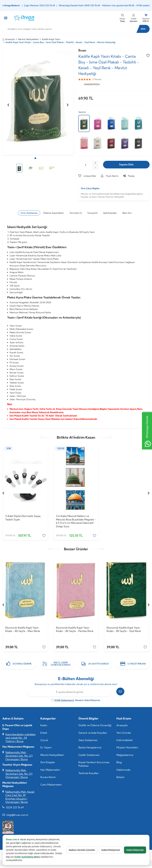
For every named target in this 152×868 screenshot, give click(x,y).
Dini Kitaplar (48, 764)
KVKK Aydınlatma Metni (35, 857)
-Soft (60, 865)
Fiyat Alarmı (110, 176)
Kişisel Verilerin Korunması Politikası (94, 766)
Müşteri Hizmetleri (127, 749)
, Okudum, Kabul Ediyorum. (76, 702)
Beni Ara (127, 213)
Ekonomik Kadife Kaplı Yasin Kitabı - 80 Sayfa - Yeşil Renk (124, 630)
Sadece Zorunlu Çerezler (80, 850)
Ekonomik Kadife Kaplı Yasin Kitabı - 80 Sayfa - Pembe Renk (75, 630)
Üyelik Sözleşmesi (89, 757)
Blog (119, 764)
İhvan (82, 50)
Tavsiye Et (92, 213)
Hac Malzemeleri (50, 772)
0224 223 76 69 (15, 809)
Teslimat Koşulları (89, 775)
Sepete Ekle (126, 165)
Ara (142, 29)
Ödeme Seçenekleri (53, 213)
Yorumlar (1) (76, 213)
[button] (35, 158)
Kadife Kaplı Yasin (51, 39)
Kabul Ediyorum (135, 850)
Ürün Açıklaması (29, 213)
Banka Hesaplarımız (90, 749)
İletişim (121, 779)
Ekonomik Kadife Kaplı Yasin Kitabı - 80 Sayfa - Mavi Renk (23, 630)
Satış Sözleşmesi (88, 742)
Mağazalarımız (125, 757)
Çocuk (44, 742)
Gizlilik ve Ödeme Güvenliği (95, 727)
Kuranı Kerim (48, 779)
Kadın (44, 727)
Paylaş (129, 176)
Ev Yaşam (46, 749)
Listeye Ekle (87, 176)
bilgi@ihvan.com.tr (18, 817)
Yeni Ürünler (124, 735)
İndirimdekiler (125, 742)
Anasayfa (9, 39)
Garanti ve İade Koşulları (93, 735)
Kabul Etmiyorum (110, 850)
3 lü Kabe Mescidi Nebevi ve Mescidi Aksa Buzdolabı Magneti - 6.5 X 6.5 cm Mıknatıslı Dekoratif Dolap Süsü (76, 521)
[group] (38, 102)
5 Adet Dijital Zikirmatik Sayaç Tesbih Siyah (23, 518)
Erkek (44, 735)
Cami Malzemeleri (51, 787)
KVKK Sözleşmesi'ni (64, 702)
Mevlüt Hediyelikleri (28, 39)
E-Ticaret (67, 865)
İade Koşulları (110, 213)
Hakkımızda (123, 772)
